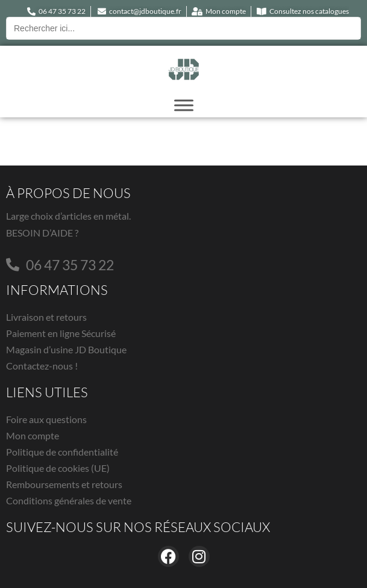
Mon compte (33, 435)
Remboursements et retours (64, 484)
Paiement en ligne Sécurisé (61, 333)
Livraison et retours (46, 317)
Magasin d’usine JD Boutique (66, 349)
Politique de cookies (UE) (58, 468)
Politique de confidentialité (62, 452)
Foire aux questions (46, 419)
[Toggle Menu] (184, 105)
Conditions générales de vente (69, 500)
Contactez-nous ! (42, 366)
